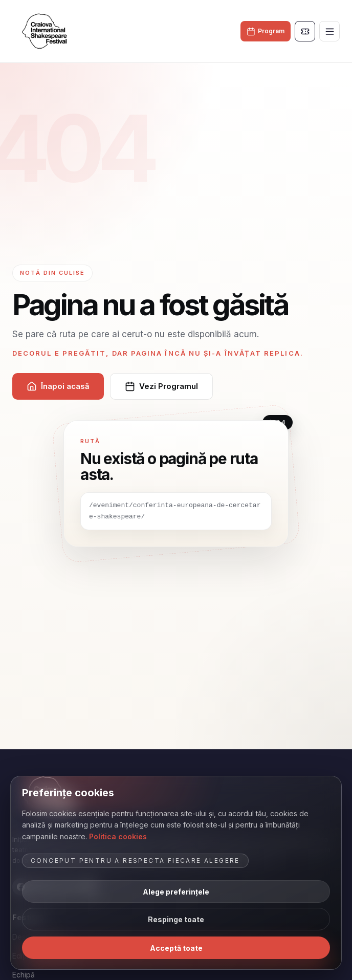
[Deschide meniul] (329, 31)
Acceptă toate (176, 948)
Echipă (24, 975)
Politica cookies (118, 836)
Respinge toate (176, 919)
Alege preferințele (176, 892)
